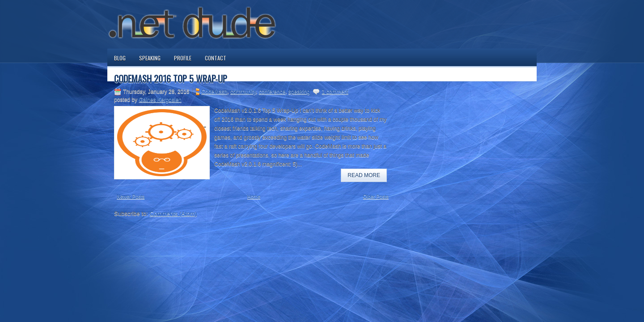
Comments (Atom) (173, 214)
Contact (216, 58)
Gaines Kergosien (160, 100)
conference (272, 92)
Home (254, 196)
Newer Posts (131, 196)
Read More (364, 175)
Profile (183, 58)
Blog (120, 58)
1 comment (335, 92)
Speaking (150, 58)
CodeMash (214, 92)
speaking (299, 92)
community (243, 92)
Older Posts (376, 196)
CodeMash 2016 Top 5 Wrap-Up (171, 79)
